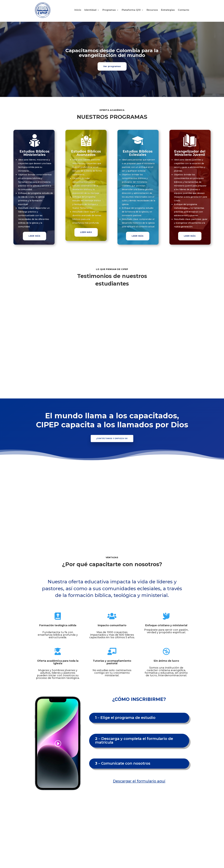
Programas (109, 10)
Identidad (90, 10)
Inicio (78, 10)
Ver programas (112, 66)
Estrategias (168, 10)
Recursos (152, 10)
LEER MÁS (34, 236)
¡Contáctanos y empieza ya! (112, 438)
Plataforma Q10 (131, 10)
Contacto (183, 10)
